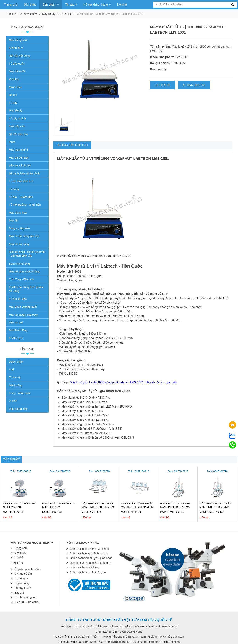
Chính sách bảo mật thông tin (88, 572)
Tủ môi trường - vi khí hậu (25, 205)
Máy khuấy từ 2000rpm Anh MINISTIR (85, 433)
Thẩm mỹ (15, 377)
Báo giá (19, 593)
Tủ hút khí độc (18, 299)
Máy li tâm (15, 87)
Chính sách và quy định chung (88, 553)
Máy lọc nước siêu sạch (24, 315)
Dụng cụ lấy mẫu (19, 228)
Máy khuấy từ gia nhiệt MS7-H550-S (84, 415)
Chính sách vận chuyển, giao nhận (91, 558)
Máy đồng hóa (18, 213)
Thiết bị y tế (16, 338)
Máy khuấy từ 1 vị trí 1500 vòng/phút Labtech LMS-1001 (107, 382)
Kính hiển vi (16, 48)
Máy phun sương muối (23, 307)
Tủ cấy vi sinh (17, 118)
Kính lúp (14, 79)
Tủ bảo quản (17, 64)
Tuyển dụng (22, 583)
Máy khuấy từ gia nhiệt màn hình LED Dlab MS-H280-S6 (215, 507)
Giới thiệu (30, 5)
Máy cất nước (17, 71)
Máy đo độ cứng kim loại (24, 236)
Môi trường (16, 385)
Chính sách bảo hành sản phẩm (89, 549)
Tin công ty (21, 578)
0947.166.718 (194, 85)
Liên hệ (122, 5)
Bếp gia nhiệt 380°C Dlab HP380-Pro (84, 398)
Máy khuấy (30, 14)
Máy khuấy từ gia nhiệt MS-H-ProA (83, 402)
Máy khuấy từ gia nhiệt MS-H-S (80, 411)
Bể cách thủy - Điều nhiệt (24, 173)
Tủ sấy (13, 103)
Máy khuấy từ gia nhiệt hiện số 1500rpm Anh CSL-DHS (96, 438)
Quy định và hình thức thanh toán (90, 563)
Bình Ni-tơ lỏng (18, 330)
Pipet (12, 142)
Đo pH (13, 95)
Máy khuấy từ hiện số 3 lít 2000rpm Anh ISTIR (90, 429)
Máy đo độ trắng (19, 244)
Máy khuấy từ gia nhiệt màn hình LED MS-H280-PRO (95, 406)
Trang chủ (11, 5)
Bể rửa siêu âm (18, 134)
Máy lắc (14, 220)
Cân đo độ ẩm (23, 574)
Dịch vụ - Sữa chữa (26, 602)
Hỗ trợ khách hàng (97, 5)
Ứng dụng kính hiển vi (28, 569)
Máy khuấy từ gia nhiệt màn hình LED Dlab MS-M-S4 (137, 507)
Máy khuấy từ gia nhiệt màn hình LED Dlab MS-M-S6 (98, 507)
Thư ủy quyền (23, 588)
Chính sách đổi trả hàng (84, 567)
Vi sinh (13, 401)
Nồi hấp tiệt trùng (19, 56)
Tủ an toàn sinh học (21, 181)
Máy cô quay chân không (24, 271)
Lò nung (14, 189)
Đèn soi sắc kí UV (20, 165)
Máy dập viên (17, 126)
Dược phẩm (16, 362)
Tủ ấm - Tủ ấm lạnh (21, 197)
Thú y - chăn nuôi (20, 393)
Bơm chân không (19, 264)
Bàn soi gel (16, 322)
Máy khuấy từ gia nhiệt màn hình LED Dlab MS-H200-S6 (176, 507)
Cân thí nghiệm (18, 40)
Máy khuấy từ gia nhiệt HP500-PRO (83, 420)
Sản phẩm (51, 5)
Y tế (11, 370)
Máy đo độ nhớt (19, 158)
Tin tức (71, 5)
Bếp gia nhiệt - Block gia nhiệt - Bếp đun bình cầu (27, 254)
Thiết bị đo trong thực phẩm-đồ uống (26, 289)
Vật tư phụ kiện (18, 409)
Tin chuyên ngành (25, 597)
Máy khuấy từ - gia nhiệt (57, 14)
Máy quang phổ (18, 150)
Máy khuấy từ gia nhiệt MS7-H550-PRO (86, 424)
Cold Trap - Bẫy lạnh (21, 279)
